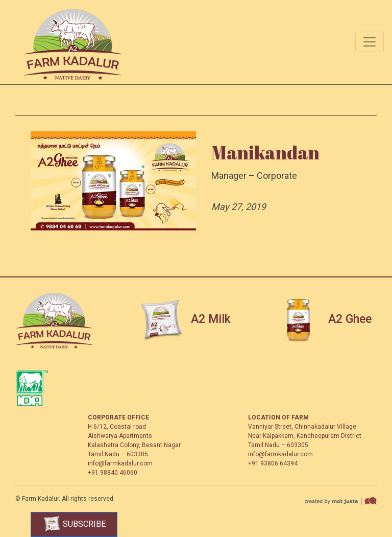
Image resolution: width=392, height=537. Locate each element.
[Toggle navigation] (370, 42)
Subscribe (74, 524)
